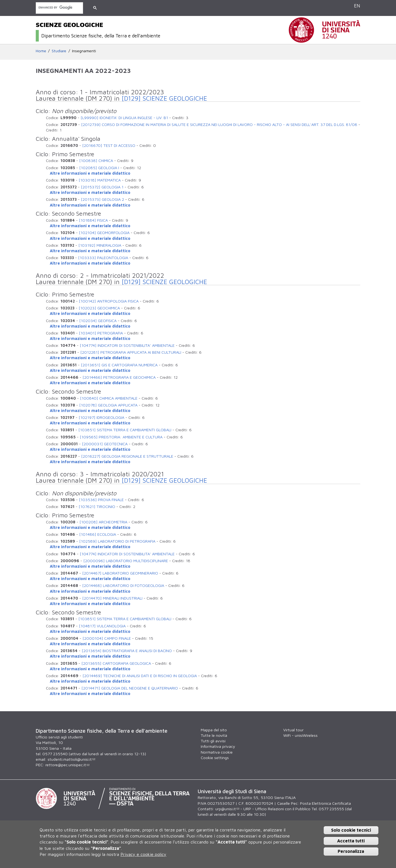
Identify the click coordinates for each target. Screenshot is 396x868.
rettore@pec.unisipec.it (67, 765)
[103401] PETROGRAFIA (101, 333)
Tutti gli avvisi (213, 741)
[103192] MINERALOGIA (100, 245)
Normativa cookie (217, 752)
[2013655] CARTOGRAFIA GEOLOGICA (116, 663)
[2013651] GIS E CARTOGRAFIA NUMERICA (119, 365)
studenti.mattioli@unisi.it (71, 759)
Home (41, 51)
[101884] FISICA (93, 220)
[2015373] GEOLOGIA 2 (102, 199)
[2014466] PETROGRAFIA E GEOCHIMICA (119, 377)
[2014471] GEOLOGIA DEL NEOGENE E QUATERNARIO (130, 688)
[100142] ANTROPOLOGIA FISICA (109, 301)
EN (357, 6)
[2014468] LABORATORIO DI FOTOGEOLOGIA (123, 585)
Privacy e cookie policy (143, 854)
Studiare (59, 51)
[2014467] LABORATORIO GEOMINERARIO (120, 573)
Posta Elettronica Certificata (325, 803)
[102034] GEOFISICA (98, 321)
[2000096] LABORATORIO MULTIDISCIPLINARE (126, 561)
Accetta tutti (351, 841)
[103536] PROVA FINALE (101, 500)
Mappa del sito (214, 730)
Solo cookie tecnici (351, 830)
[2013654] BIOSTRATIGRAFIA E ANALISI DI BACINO (127, 651)
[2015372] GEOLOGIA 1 (102, 187)
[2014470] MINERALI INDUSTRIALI (112, 598)
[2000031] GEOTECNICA (105, 444)
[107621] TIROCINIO (97, 506)
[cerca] (59, 8)
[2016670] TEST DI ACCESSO (109, 145)
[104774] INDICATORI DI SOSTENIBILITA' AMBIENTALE (127, 345)
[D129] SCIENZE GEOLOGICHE (164, 98)
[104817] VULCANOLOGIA (102, 626)
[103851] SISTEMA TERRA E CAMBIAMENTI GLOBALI (125, 430)
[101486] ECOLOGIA (98, 534)
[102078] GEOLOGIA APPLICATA (108, 405)
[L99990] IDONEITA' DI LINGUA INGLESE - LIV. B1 (124, 118)
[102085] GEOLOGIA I (99, 168)
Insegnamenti (84, 51)
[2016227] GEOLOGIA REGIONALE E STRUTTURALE (127, 456)
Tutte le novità (214, 735)
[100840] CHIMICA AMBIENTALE (109, 398)
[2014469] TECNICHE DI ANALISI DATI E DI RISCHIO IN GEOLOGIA (140, 676)
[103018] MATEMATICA (100, 180)
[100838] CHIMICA (96, 160)
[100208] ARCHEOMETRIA (103, 522)
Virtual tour (293, 730)
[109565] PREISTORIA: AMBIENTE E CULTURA (121, 437)
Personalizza (351, 851)
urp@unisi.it (227, 809)
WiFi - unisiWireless (300, 735)
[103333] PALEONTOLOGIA (103, 258)
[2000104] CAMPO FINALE (107, 638)
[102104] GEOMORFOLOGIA (104, 233)
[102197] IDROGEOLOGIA (101, 417)
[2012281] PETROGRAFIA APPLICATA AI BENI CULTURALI (131, 352)
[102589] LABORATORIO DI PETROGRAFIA (117, 541)
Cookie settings (215, 758)
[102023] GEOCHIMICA (99, 308)
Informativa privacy (218, 746)
